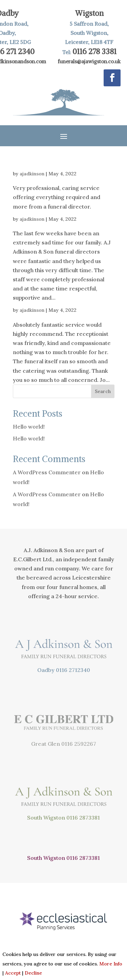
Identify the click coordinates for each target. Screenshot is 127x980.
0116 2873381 (83, 818)
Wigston (89, 13)
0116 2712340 (73, 670)
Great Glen (46, 744)
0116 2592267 (79, 744)
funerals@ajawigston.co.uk (89, 61)
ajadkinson (32, 174)
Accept (13, 973)
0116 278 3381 (94, 51)
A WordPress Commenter (47, 472)
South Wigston (46, 818)
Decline (33, 973)
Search (103, 391)
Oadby (46, 670)
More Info (111, 964)
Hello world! (29, 427)
